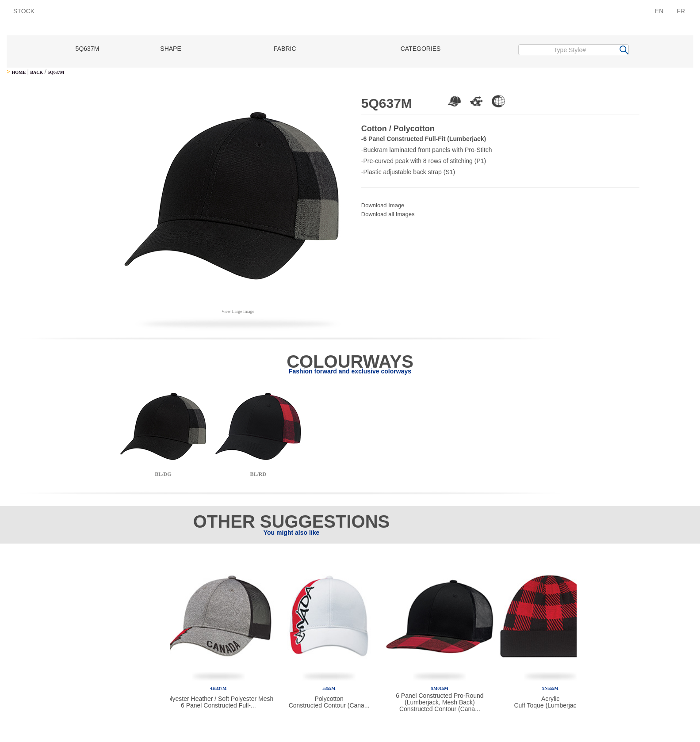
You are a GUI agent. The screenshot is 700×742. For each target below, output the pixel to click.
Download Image (383, 205)
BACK (36, 72)
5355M (329, 688)
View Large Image (238, 311)
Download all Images (388, 214)
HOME (19, 72)
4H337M (218, 688)
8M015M (440, 688)
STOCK (24, 11)
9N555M (550, 688)
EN (659, 11)
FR (681, 11)
